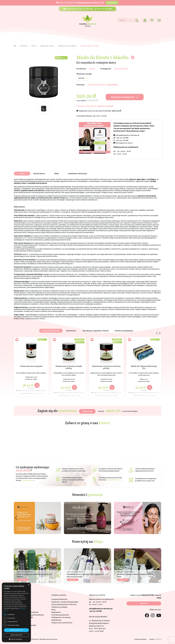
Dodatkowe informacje (77, 173)
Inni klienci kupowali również (96, 331)
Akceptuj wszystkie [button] (16, 630)
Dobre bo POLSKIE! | (80, 3)
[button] (159, 518)
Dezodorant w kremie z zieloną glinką (106, 367)
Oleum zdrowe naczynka (31, 366)
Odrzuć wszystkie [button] (16, 635)
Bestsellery (118, 33)
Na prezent (54, 33)
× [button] (29, 585)
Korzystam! (112, 3)
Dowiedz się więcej (27, 480)
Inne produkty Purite (51, 331)
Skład (56, 173)
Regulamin (56, 612)
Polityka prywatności (60, 615)
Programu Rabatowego (114, 480)
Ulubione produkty (59, 607)
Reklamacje (56, 620)
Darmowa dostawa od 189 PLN (78, 9)
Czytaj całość (23, 580)
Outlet (155, 33)
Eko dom (69, 33)
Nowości (130, 33)
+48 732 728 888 (103, 9)
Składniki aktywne (87, 33)
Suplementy (38, 33)
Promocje (142, 33)
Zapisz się (87, 411)
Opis (22, 173)
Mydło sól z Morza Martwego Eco (144, 367)
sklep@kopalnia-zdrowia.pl (128, 135)
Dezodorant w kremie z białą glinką (69, 367)
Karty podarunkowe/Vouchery (64, 604)
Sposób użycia (39, 173)
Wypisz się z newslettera (62, 623)
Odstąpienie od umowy (61, 617)
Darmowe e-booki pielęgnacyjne (65, 602)
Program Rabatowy (59, 599)
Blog (30, 20)
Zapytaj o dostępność (125, 97)
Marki (104, 33)
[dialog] (16, 612)
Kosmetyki (22, 33)
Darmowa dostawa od (103, 85)
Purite (92, 69)
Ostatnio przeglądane (124, 331)
